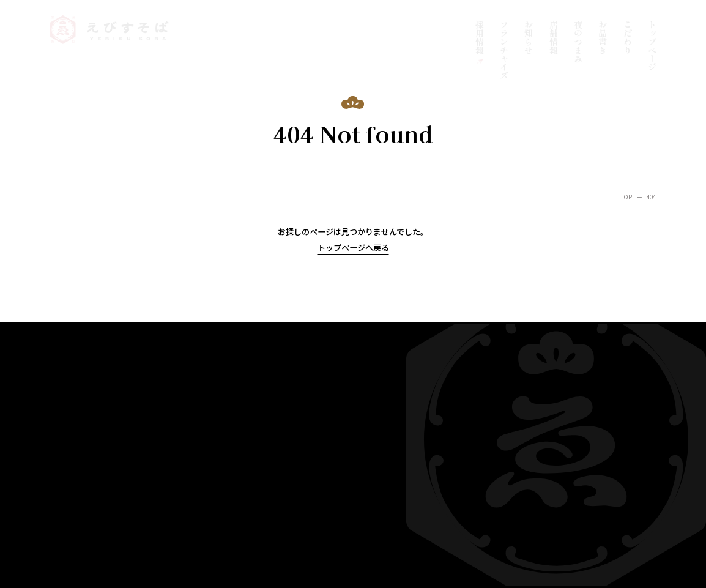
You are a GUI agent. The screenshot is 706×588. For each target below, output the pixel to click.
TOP (626, 197)
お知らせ (529, 37)
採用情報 (480, 37)
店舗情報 (554, 37)
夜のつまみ (578, 42)
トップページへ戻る (353, 247)
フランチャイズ (504, 50)
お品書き (603, 37)
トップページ (652, 46)
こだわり (628, 37)
